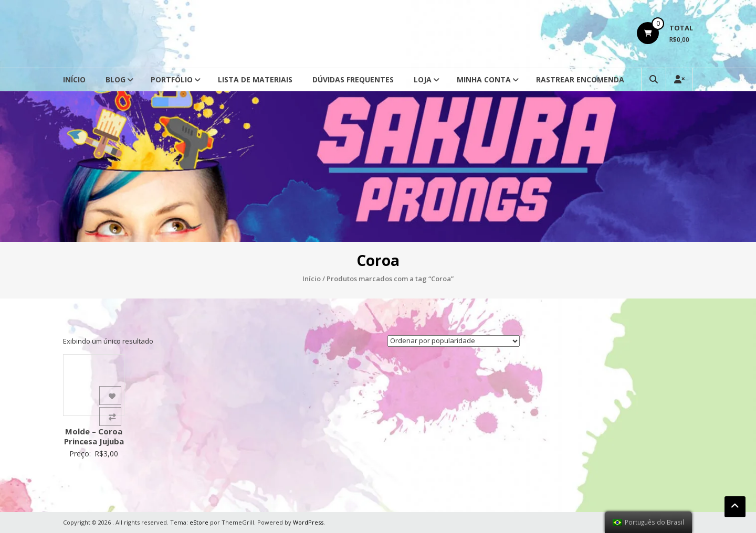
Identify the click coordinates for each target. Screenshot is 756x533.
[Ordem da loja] (454, 341)
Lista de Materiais (255, 79)
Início (74, 79)
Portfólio (172, 79)
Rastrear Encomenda (580, 79)
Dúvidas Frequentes (353, 79)
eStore (199, 522)
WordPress (308, 522)
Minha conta (484, 79)
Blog (115, 79)
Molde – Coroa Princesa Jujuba (94, 436)
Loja (423, 79)
